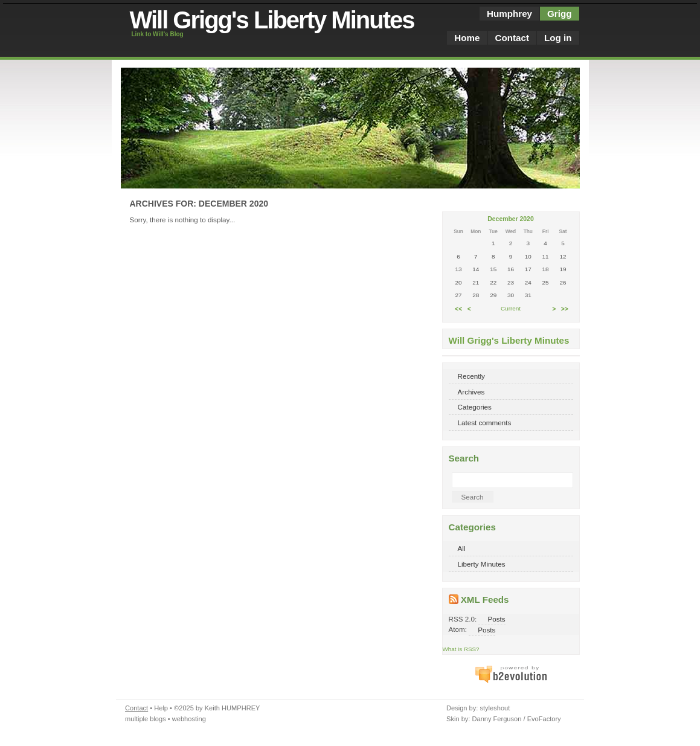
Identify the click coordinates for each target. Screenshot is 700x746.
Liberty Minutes (482, 564)
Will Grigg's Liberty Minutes (272, 20)
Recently (471, 376)
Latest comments (485, 423)
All (462, 548)
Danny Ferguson (496, 719)
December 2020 (510, 219)
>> (565, 308)
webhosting (189, 719)
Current (511, 308)
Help (161, 708)
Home (467, 38)
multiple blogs (146, 719)
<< (458, 308)
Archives (471, 392)
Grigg (559, 14)
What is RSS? (461, 649)
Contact (512, 38)
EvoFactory (544, 719)
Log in (558, 38)
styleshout (495, 708)
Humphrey (509, 14)
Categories (475, 407)
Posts (496, 619)
